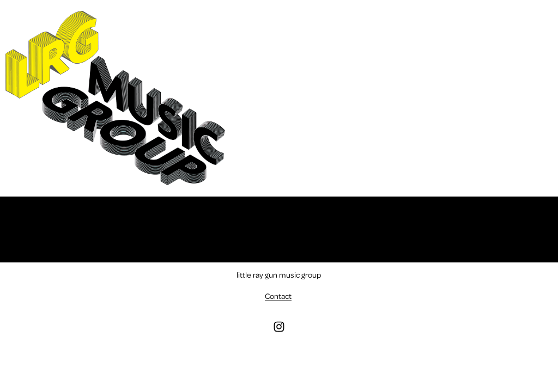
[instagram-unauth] (279, 327)
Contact (278, 296)
